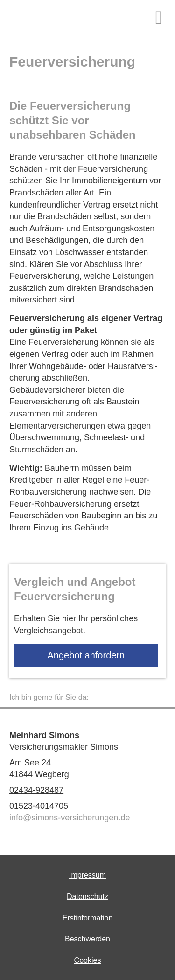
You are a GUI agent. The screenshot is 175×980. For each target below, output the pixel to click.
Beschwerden (87, 939)
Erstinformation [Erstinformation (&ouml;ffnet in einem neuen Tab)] (88, 918)
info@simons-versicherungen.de (70, 818)
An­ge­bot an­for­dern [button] (86, 655)
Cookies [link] (88, 960)
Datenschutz (87, 896)
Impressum (87, 875)
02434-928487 (36, 790)
